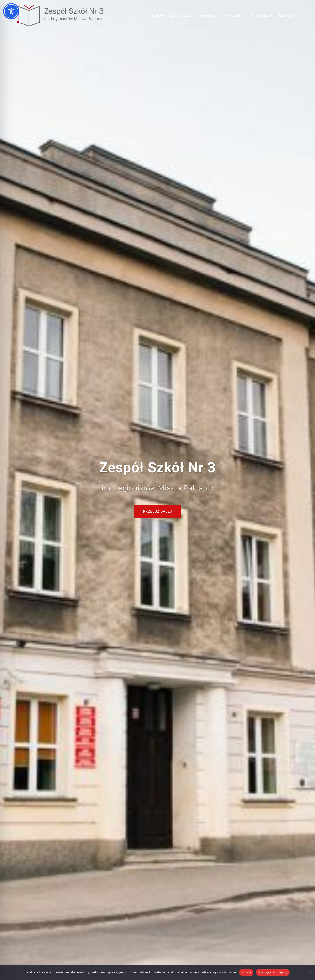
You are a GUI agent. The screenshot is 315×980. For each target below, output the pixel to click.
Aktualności (135, 15)
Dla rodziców (262, 15)
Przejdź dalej (157, 511)
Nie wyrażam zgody (273, 972)
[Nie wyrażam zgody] (309, 972)
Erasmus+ (287, 15)
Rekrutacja (207, 15)
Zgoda (246, 972)
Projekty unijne (234, 15)
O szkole (157, 15)
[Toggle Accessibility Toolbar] (11, 11)
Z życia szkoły (181, 15)
